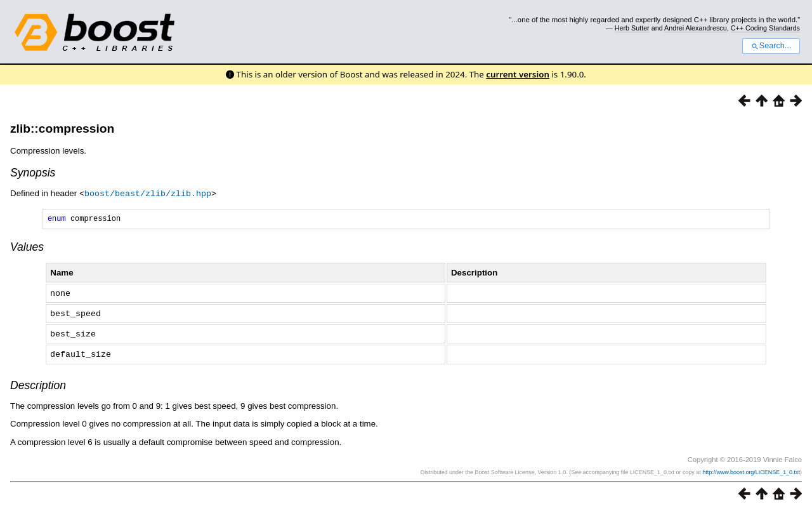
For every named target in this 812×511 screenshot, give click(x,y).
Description (38, 384)
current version (518, 74)
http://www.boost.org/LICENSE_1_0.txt (751, 471)
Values (27, 248)
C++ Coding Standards (765, 28)
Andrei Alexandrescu (696, 28)
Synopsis (33, 173)
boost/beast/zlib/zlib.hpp (148, 193)
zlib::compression (62, 129)
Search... (771, 46)
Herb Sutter (632, 28)
